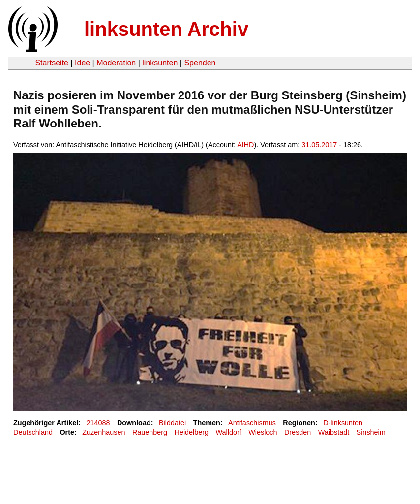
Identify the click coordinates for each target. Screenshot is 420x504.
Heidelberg (192, 432)
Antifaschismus (252, 423)
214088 (98, 423)
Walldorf (229, 432)
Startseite (52, 63)
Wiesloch (263, 432)
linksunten (160, 63)
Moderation (116, 63)
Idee (82, 63)
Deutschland (33, 432)
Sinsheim (371, 432)
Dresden (298, 432)
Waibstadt (334, 432)
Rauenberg (150, 432)
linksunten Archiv (166, 29)
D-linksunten (343, 423)
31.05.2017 (319, 145)
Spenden (200, 63)
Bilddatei (172, 423)
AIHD (245, 145)
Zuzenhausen (104, 432)
